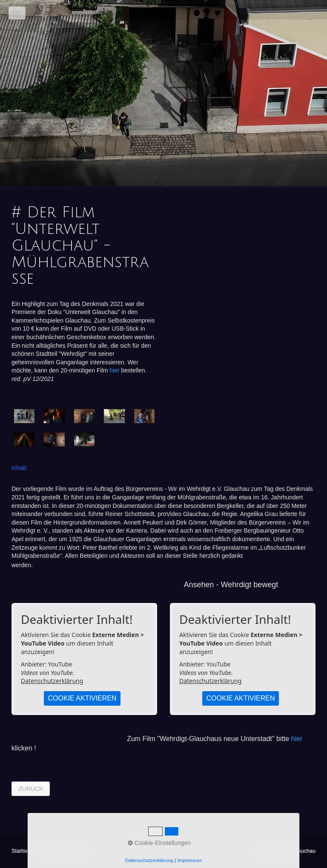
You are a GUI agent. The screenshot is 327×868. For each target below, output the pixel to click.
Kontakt (49, 851)
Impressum (77, 851)
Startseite (23, 851)
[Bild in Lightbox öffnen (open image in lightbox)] (24, 416)
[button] (31, 789)
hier (114, 370)
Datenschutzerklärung (52, 681)
